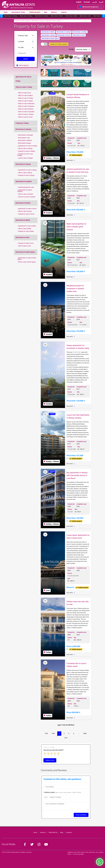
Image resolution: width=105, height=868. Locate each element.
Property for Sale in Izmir (26, 243)
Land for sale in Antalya (25, 158)
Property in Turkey (22, 123)
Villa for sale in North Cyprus (27, 262)
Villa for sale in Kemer (25, 211)
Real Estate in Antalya (11, 16)
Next (85, 733)
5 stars (58, 753)
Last (66, 738)
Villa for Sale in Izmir (24, 246)
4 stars (55, 753)
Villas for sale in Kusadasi (26, 112)
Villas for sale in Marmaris (26, 103)
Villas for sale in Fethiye (26, 98)
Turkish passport (35, 12)
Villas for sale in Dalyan (25, 101)
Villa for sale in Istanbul (25, 194)
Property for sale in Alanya (26, 175)
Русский (87, 2)
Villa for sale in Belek (25, 229)
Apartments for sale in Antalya (28, 146)
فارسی (94, 2)
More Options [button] (23, 65)
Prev (53, 733)
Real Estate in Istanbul (42, 16)
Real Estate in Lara (24, 138)
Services (43, 832)
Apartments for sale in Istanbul (25, 191)
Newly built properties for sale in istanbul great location (76, 227)
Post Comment (81, 815)
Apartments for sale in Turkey (23, 79)
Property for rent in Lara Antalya (25, 155)
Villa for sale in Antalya (25, 148)
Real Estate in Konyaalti (25, 135)
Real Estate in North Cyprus (25, 252)
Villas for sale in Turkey (24, 87)
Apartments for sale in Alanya (27, 170)
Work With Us (53, 832)
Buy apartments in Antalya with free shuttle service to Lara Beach (77, 475)
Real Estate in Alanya (26, 16)
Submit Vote (50, 760)
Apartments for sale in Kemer (27, 209)
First (46, 733)
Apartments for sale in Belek (27, 226)
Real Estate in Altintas (25, 140)
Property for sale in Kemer (26, 214)
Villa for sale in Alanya (25, 173)
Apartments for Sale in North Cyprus (27, 258)
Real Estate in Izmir (85, 16)
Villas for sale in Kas (24, 93)
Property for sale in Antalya (27, 151)
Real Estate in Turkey (18, 12)
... (79, 733)
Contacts (64, 12)
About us (54, 12)
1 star (45, 753)
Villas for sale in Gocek (25, 117)
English (79, 2)
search (26, 59)
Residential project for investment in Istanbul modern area (75, 288)
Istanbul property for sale (26, 187)
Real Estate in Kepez (24, 143)
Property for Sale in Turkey (22, 21)
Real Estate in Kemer (57, 16)
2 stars (48, 753)
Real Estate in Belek (71, 16)
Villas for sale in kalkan (25, 95)
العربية (101, 2)
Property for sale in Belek (26, 231)
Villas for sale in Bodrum (26, 109)
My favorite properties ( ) (90, 7)
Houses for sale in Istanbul (27, 197)
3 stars (52, 753)
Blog (46, 12)
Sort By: (71, 49)
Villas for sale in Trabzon (26, 114)
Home (6, 12)
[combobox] (46, 797)
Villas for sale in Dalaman (26, 106)
